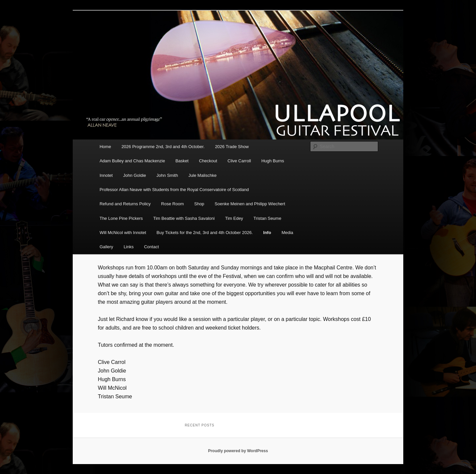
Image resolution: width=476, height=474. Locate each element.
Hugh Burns (273, 161)
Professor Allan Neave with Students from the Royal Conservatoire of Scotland (174, 190)
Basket (182, 161)
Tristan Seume (267, 218)
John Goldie (134, 175)
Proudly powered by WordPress (238, 451)
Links (129, 247)
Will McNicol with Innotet (123, 233)
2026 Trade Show (232, 147)
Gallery (106, 247)
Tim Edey (234, 218)
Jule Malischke (202, 175)
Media (287, 233)
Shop (199, 204)
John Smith (167, 175)
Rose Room (172, 204)
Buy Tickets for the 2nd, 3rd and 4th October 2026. (205, 233)
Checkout (208, 161)
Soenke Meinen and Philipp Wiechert (250, 204)
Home (105, 147)
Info (267, 233)
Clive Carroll (239, 161)
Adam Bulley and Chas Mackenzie (132, 161)
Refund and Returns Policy (125, 204)
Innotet (106, 175)
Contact (152, 247)
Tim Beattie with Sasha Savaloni (184, 218)
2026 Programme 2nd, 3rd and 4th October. (163, 147)
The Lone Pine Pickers (121, 218)
